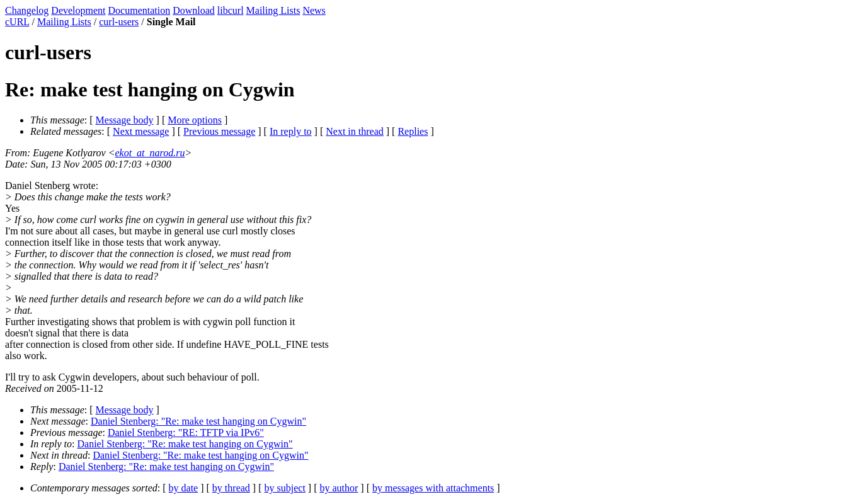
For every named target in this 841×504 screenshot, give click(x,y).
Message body (125, 120)
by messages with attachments (433, 488)
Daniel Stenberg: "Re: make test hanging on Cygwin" (198, 421)
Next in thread (355, 131)
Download (194, 10)
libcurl (231, 10)
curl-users (119, 22)
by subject (285, 488)
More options (195, 120)
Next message (141, 131)
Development (78, 10)
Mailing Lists (273, 10)
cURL (17, 22)
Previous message (219, 131)
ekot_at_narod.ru (150, 153)
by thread (231, 488)
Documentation (140, 10)
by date (184, 488)
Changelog (27, 10)
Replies (413, 131)
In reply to (291, 131)
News (314, 10)
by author (339, 488)
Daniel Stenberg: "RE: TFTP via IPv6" (186, 432)
